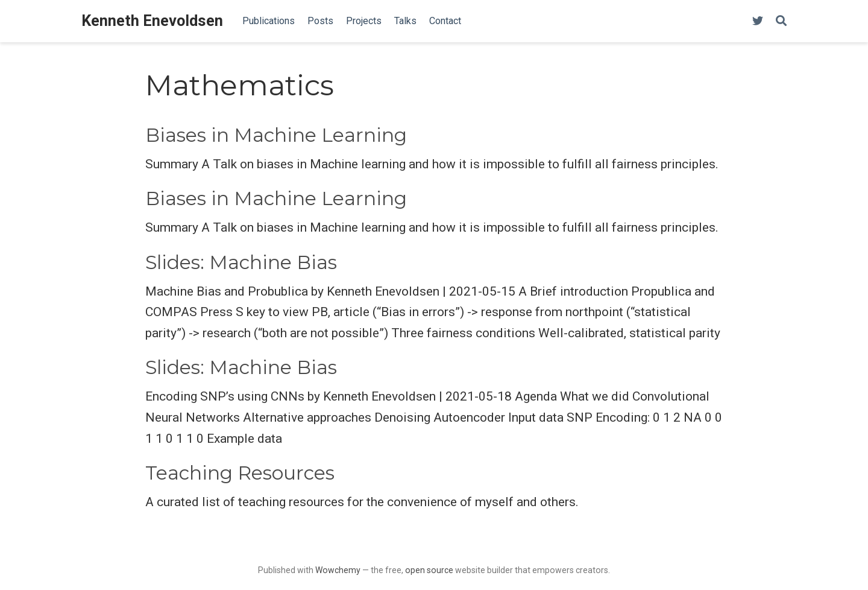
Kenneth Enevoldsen (152, 21)
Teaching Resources (240, 473)
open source (429, 570)
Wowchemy (338, 570)
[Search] (781, 21)
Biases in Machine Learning (276, 135)
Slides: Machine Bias (241, 262)
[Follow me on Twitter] (758, 21)
